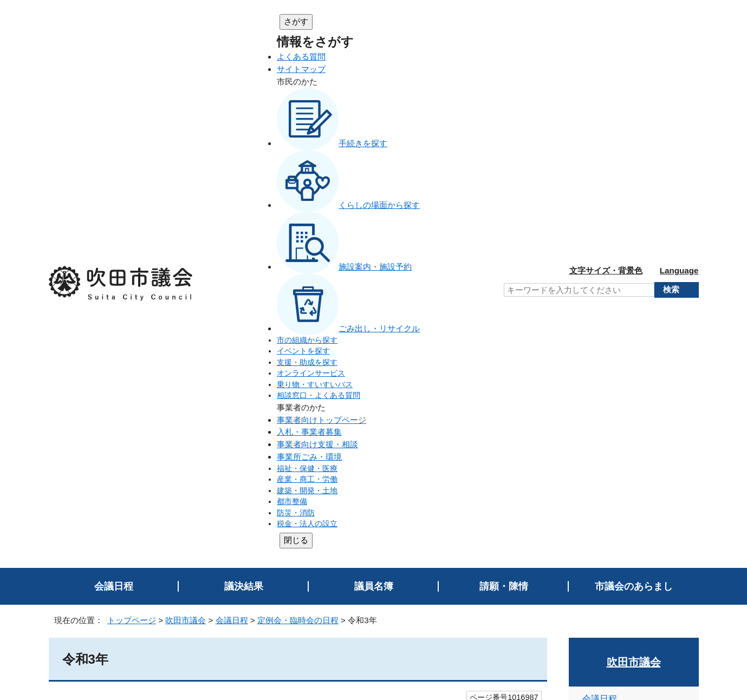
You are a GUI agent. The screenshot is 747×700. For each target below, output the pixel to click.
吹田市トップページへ (655, 603)
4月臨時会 (96, 281)
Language (679, 21)
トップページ (132, 122)
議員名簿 (374, 88)
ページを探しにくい (315, 405)
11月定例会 (98, 226)
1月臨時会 (96, 318)
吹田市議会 (186, 122)
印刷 (678, 496)
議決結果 (244, 88)
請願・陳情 (504, 88)
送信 (298, 436)
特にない (127, 405)
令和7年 (603, 287)
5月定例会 (96, 263)
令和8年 (603, 257)
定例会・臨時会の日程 (298, 122)
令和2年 (603, 436)
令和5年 (603, 346)
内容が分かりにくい (210, 405)
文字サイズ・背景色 (606, 21)
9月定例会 (96, 244)
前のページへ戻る (658, 517)
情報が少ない (408, 405)
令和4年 (603, 376)
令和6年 (603, 317)
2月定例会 (96, 300)
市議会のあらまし (634, 88)
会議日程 (114, 88)
